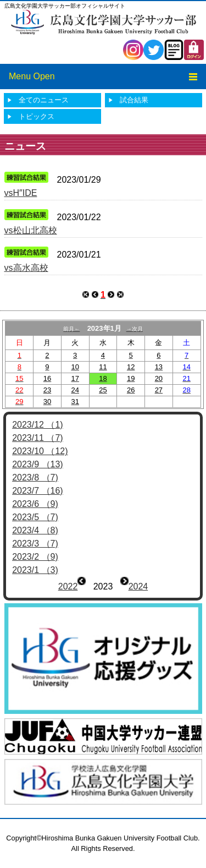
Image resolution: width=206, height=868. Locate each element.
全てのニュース (44, 100)
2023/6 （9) (35, 504)
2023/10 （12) (40, 451)
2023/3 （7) (35, 544)
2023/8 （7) (35, 477)
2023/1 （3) (35, 570)
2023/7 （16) (38, 491)
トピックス (37, 116)
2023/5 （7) (35, 517)
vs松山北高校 (31, 230)
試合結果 (134, 100)
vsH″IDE (21, 193)
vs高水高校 (26, 268)
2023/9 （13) (38, 464)
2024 (138, 586)
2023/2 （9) (35, 557)
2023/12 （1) (38, 425)
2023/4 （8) (35, 530)
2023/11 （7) (38, 438)
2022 (68, 586)
